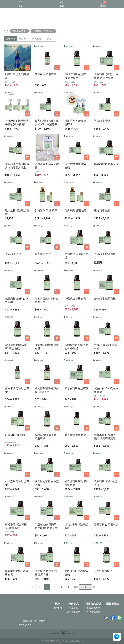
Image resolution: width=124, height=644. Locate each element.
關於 (57, 604)
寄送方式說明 (93, 608)
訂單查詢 (74, 608)
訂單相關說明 (74, 612)
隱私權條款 (113, 604)
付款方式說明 (93, 604)
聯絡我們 (57, 608)
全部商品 (74, 604)
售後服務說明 (93, 612)
